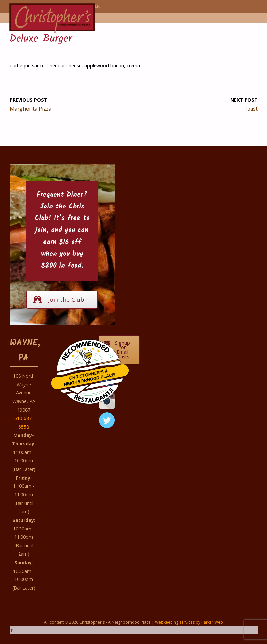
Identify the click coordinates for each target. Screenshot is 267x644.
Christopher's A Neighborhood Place (90, 378)
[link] (74, 58)
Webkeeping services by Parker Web (189, 622)
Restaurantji (94, 391)
